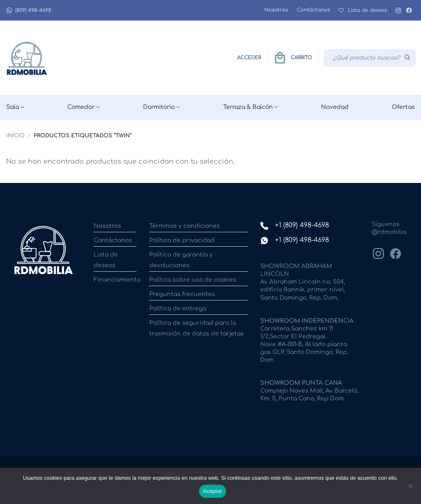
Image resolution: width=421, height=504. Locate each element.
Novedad (335, 107)
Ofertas (403, 107)
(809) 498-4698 (29, 10)
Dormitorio (162, 107)
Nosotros (276, 10)
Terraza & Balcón (251, 107)
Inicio (15, 136)
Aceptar (213, 491)
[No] (410, 488)
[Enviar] (408, 58)
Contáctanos (313, 10)
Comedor (84, 107)
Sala (15, 107)
